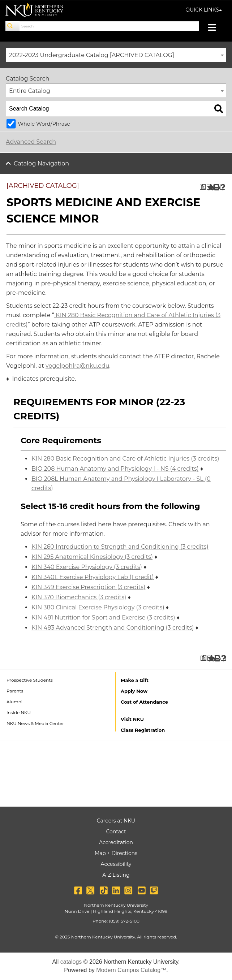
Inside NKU (19, 713)
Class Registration (143, 730)
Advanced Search (31, 142)
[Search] (13, 26)
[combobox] (116, 55)
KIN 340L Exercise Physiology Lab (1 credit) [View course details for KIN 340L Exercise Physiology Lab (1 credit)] (93, 577)
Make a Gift (135, 680)
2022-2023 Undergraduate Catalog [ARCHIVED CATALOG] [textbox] (92, 55)
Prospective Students (30, 680)
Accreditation (116, 842)
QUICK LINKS (204, 10)
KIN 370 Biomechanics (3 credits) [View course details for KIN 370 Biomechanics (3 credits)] (79, 597)
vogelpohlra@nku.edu (78, 366)
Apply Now (134, 691)
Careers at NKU (116, 821)
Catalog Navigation (41, 163)
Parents (15, 691)
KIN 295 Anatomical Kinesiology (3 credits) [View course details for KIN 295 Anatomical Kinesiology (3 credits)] (92, 557)
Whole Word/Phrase (44, 124)
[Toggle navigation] (216, 28)
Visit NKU (132, 719)
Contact (116, 832)
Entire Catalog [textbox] (30, 91)
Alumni (14, 702)
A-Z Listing (116, 875)
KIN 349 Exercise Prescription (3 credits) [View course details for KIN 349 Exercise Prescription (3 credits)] (88, 587)
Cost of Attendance (144, 702)
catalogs (71, 962)
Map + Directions (116, 853)
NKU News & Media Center (35, 723)
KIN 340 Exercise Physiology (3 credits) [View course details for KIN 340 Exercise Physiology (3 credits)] (87, 567)
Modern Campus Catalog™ (131, 970)
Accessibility (116, 864)
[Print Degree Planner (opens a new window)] (203, 187)
